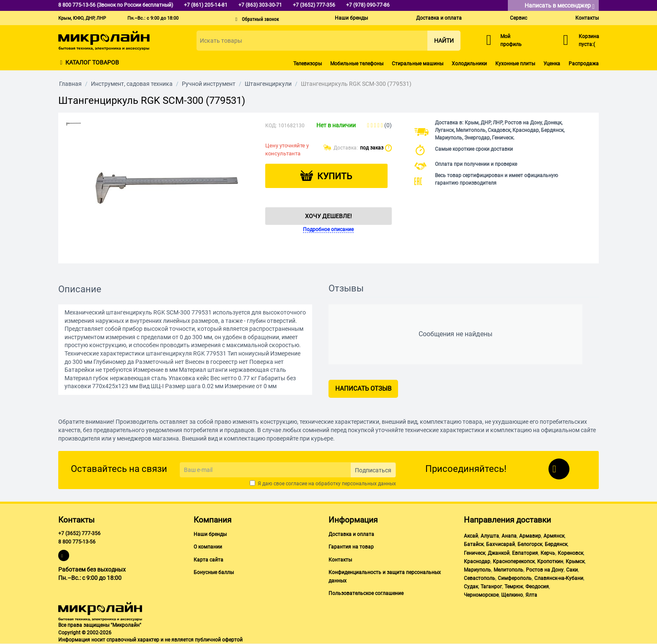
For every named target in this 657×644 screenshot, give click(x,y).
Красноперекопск (514, 562)
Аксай (471, 536)
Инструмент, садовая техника (132, 84)
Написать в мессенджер (560, 6)
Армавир (530, 536)
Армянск (554, 536)
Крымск (575, 562)
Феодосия (537, 587)
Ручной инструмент (209, 84)
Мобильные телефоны (357, 64)
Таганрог (491, 587)
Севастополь (480, 578)
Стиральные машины (418, 64)
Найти (444, 41)
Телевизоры (308, 64)
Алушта (490, 536)
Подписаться (373, 470)
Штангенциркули (268, 84)
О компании (208, 547)
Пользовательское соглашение (366, 593)
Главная (70, 84)
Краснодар (477, 562)
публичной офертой (219, 640)
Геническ (475, 553)
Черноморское (481, 595)
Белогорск (530, 544)
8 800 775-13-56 (77, 542)
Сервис (519, 18)
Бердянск (556, 544)
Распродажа (584, 64)
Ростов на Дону (545, 570)
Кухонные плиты (515, 64)
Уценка (552, 64)
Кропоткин (550, 562)
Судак (471, 587)
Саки (572, 570)
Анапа (509, 536)
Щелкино (512, 595)
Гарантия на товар (351, 547)
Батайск (474, 544)
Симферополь (515, 578)
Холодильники (469, 64)
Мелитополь (508, 570)
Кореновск (570, 553)
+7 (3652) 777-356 (79, 533)
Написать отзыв (363, 389)
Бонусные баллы (214, 572)
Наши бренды (351, 18)
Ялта (531, 595)
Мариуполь (477, 570)
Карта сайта (208, 560)
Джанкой (499, 553)
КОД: (271, 126)
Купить (335, 176)
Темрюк (514, 587)
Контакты (587, 18)
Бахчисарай (501, 544)
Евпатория (525, 553)
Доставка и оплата (439, 18)
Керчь (548, 553)
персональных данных (369, 484)
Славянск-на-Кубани (559, 578)
